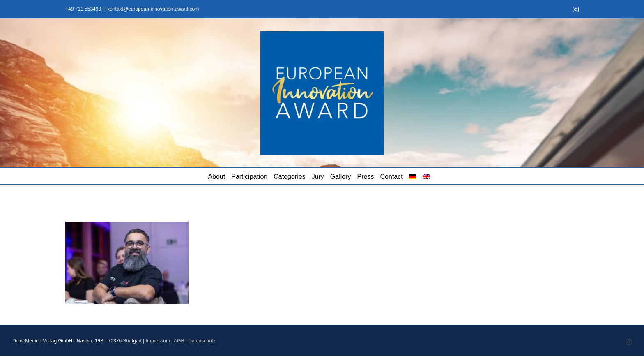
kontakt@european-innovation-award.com (153, 9)
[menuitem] (413, 176)
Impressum (158, 341)
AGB (179, 341)
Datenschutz (202, 341)
